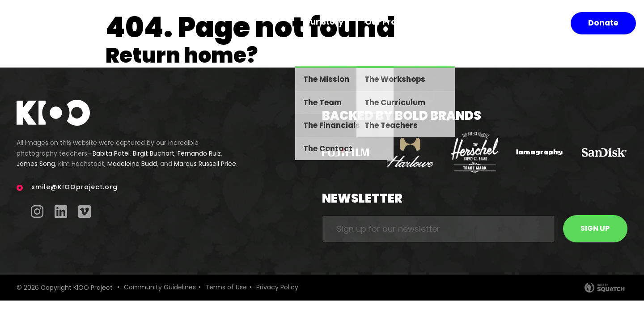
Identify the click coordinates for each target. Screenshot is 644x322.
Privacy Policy (277, 287)
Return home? (186, 55)
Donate (604, 23)
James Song (36, 164)
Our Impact (472, 23)
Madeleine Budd (132, 164)
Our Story (343, 23)
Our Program (406, 23)
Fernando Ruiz (199, 153)
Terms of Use (226, 287)
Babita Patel (111, 153)
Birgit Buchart (154, 153)
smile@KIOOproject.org (74, 187)
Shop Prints (536, 23)
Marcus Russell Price (205, 164)
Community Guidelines (160, 287)
